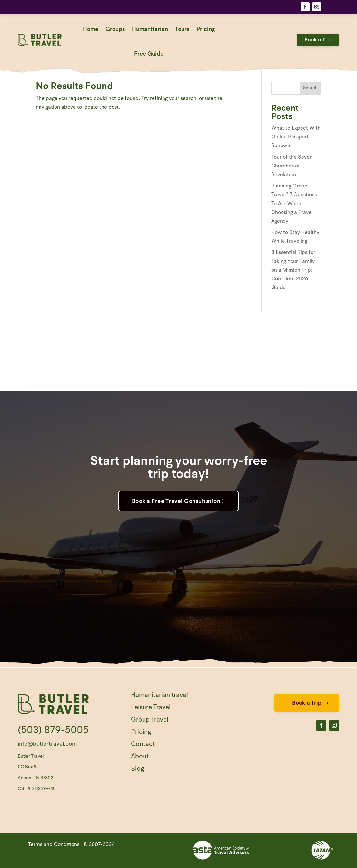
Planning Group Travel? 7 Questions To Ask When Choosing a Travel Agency (294, 204)
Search (310, 88)
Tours (182, 29)
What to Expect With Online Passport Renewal (296, 137)
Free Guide (149, 54)
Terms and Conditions (54, 845)
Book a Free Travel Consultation (176, 501)
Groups (115, 29)
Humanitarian (150, 29)
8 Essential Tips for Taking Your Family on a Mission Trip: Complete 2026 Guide (293, 270)
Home (91, 29)
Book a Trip (318, 40)
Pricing (206, 29)
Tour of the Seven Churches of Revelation (292, 166)
